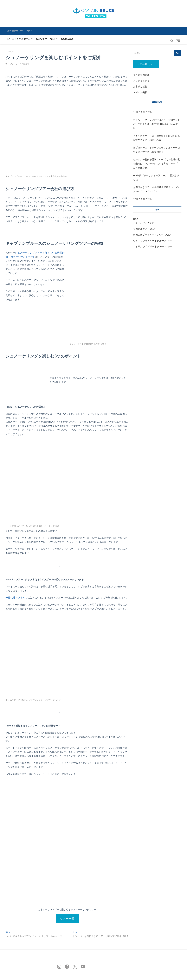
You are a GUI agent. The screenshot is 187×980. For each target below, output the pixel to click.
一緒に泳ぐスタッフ (16, 597)
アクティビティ (15, 64)
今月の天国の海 (141, 75)
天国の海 (25, 64)
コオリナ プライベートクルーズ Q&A (152, 246)
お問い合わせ (12, 30)
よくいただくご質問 (144, 223)
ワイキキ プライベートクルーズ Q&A (152, 240)
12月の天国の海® (142, 199)
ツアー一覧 (67, 918)
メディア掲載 (140, 92)
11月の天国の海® (142, 112)
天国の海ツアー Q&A (144, 229)
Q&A (53, 39)
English (30, 30)
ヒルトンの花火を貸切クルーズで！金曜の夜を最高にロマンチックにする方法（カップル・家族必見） (156, 163)
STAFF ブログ (11, 51)
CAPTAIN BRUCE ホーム (18, 39)
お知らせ (40, 39)
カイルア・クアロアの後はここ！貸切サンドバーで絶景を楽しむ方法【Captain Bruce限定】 (156, 124)
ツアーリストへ (146, 64)
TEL (23, 30)
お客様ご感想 (67, 39)
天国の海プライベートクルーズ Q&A (152, 235)
